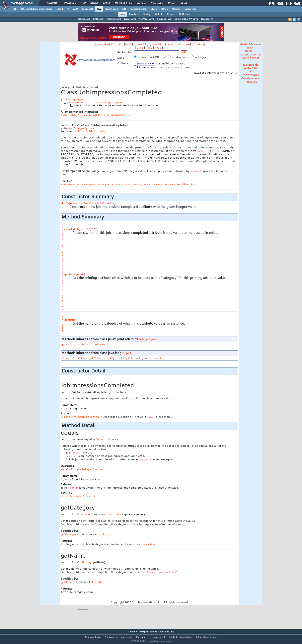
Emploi (141, 3)
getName (70, 320)
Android (159, 14)
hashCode (84, 345)
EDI (124, 9)
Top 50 (117, 45)
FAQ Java (98, 19)
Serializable (69, 115)
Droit (172, 3)
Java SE (141, 45)
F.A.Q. (128, 45)
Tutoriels (69, 3)
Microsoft (87, 9)
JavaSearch (207, 19)
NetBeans (184, 14)
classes (140, 57)
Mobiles (176, 9)
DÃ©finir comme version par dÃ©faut (251, 55)
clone (65, 358)
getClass (95, 358)
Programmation (138, 9)
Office (164, 9)
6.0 (159, 48)
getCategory (73, 274)
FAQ (83, 3)
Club (184, 3)
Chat (107, 3)
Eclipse (171, 14)
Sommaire (102, 45)
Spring (147, 14)
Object (80, 229)
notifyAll (125, 358)
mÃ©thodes (157, 57)
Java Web (134, 14)
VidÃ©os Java (146, 19)
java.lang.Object (73, 100)
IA (68, 9)
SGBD (154, 9)
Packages (251, 82)
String (62, 323)
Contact (199, 45)
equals (69, 229)
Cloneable (85, 115)
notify (110, 358)
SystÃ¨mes (190, 9)
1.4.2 (140, 48)
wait (139, 358)
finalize (79, 358)
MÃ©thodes (251, 75)
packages (199, 57)
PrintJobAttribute (118, 115)
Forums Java (83, 19)
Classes (251, 72)
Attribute (99, 115)
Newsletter (123, 3)
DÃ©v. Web (112, 9)
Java (99, 9)
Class (62, 252)
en (252, 48)
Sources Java (164, 19)
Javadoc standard (178, 45)
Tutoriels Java (113, 19)
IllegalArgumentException (80, 417)
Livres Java (130, 19)
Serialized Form (187, 185)
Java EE (157, 45)
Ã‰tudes (157, 3)
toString (100, 345)
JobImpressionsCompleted (80, 203)
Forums (52, 3)
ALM (76, 9)
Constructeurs (251, 79)
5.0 (150, 48)
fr (248, 48)
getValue (68, 345)
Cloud (60, 9)
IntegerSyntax (84, 128)
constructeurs (179, 57)
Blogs (94, 3)
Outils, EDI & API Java (186, 19)
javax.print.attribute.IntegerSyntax (95, 103)
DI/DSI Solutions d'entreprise (36, 9)
